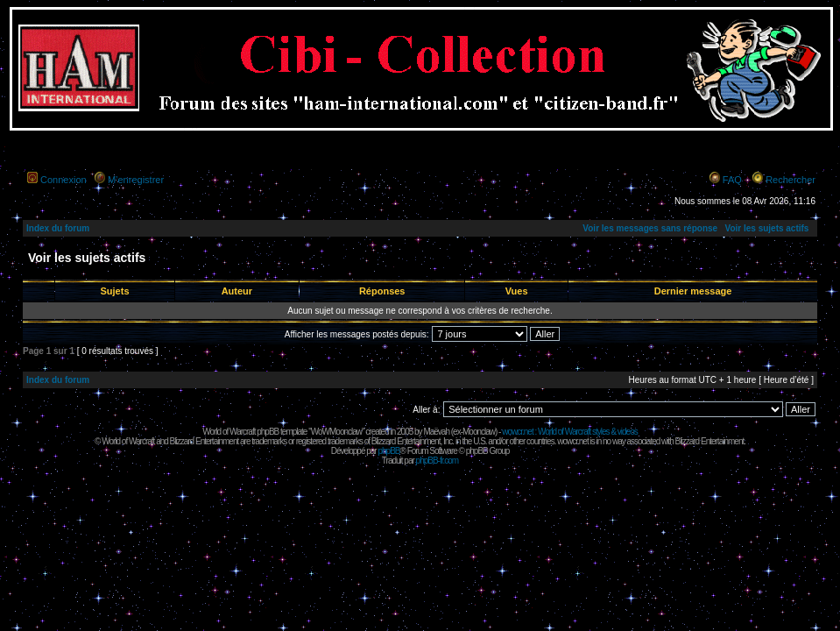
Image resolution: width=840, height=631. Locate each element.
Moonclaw (479, 432)
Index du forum (58, 228)
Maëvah (436, 432)
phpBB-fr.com (438, 461)
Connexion (64, 180)
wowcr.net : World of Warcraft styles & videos (570, 432)
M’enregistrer (136, 180)
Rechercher (791, 180)
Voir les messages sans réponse (650, 228)
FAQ (732, 180)
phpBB (388, 451)
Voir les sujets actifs (766, 228)
